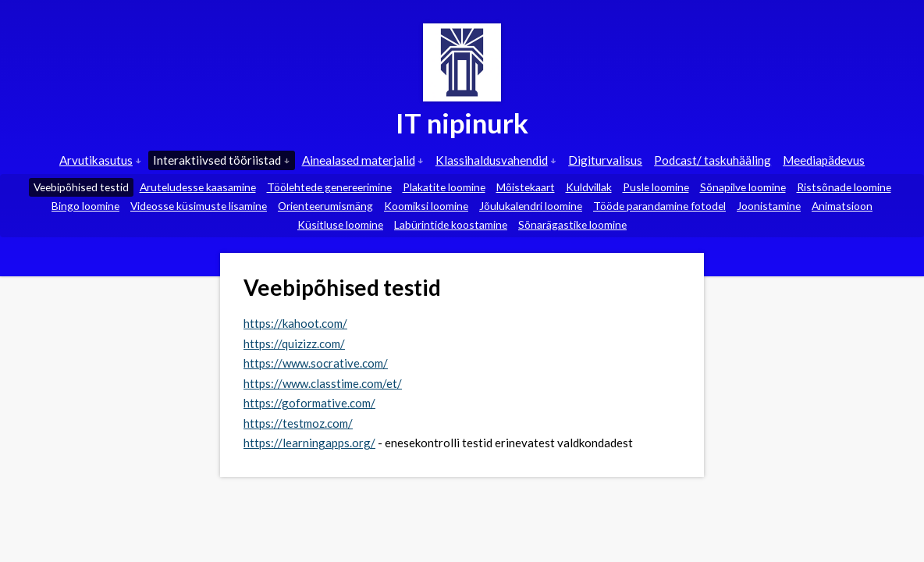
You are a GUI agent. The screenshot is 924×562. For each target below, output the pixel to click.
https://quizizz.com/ (294, 343)
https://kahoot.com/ (295, 323)
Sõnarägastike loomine (572, 224)
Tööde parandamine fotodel (659, 206)
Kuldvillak (589, 187)
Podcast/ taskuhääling (713, 160)
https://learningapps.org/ (309, 443)
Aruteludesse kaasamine (198, 187)
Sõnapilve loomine (743, 187)
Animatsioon (842, 206)
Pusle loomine (656, 187)
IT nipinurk (462, 123)
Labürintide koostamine (451, 224)
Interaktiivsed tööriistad (221, 160)
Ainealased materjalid (363, 160)
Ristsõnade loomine (844, 187)
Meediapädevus (824, 160)
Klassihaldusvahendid (496, 160)
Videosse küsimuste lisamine (199, 206)
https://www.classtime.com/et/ (323, 383)
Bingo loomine (85, 206)
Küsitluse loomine (340, 224)
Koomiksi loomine (426, 206)
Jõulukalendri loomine (531, 206)
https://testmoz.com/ (298, 423)
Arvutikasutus (100, 160)
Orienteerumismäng (325, 206)
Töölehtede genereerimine (329, 187)
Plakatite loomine (444, 187)
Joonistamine (769, 206)
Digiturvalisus (605, 160)
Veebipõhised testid (81, 187)
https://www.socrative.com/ (316, 363)
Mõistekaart (526, 187)
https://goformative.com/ (309, 403)
